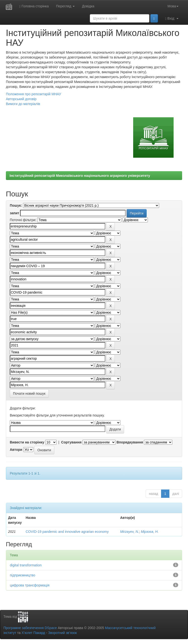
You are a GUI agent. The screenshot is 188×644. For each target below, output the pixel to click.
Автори (16, 450)
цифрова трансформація (30, 585)
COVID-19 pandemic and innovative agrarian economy (67, 532)
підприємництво (23, 575)
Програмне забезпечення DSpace (30, 628)
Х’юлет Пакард (33, 633)
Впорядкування (130, 442)
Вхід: (172, 18)
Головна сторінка (34, 6)
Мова (173, 6)
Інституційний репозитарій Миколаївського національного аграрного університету (80, 176)
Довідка (88, 6)
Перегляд (65, 6)
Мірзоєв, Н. (150, 532)
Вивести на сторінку (27, 442)
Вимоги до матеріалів (23, 104)
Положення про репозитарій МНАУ (34, 94)
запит (14, 213)
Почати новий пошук (29, 394)
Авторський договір (21, 99)
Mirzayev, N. (130, 532)
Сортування (71, 442)
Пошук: (16, 205)
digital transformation (26, 565)
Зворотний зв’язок (62, 633)
